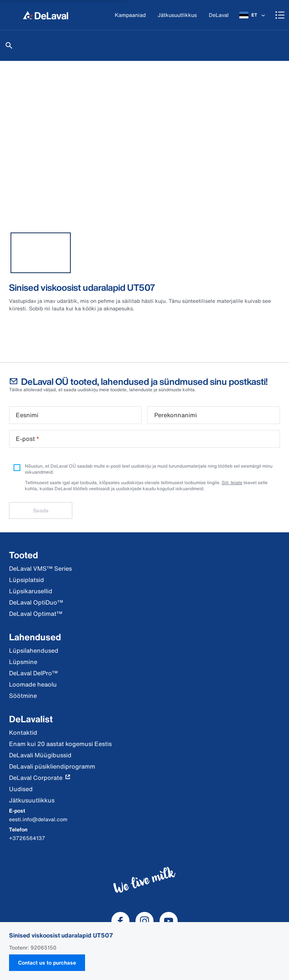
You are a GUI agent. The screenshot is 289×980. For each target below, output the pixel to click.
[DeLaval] (219, 15)
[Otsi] (9, 46)
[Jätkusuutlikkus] (177, 15)
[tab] (41, 253)
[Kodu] (46, 15)
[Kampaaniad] (130, 15)
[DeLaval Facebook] (120, 921)
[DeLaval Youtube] (169, 921)
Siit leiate (232, 482)
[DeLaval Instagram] (144, 921)
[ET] (253, 15)
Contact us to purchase (47, 963)
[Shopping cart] (280, 15)
